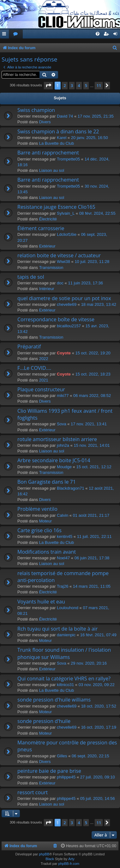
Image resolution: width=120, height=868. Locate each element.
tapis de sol (31, 277)
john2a (63, 445)
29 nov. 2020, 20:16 (89, 663)
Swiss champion (36, 110)
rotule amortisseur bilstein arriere (57, 439)
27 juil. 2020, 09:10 (98, 777)
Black (50, 859)
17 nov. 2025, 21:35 (96, 116)
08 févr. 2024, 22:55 (97, 213)
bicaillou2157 (69, 326)
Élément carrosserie (41, 228)
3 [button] (72, 85)
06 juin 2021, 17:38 (92, 558)
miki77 (63, 396)
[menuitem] (16, 34)
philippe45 (66, 777)
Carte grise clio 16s (39, 530)
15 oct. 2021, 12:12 (94, 467)
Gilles (62, 756)
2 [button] (65, 85)
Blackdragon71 (71, 488)
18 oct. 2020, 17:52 (99, 706)
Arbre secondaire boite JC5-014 (54, 460)
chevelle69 (67, 304)
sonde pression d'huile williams (54, 700)
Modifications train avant (47, 552)
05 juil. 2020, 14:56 (98, 798)
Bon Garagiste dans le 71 (47, 482)
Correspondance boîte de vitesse (56, 319)
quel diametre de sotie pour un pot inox (64, 298)
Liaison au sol (52, 170)
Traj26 (63, 586)
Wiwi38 (63, 262)
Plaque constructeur (41, 389)
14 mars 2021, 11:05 (92, 586)
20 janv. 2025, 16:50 (90, 138)
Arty (71, 859)
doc (60, 283)
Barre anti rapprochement (48, 153)
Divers (45, 122)
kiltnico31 (65, 685)
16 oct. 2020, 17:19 (99, 727)
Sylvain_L (66, 213)
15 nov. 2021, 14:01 (92, 445)
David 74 (65, 116)
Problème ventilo (37, 509)
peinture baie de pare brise (49, 771)
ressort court (33, 792)
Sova (62, 424)
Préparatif (29, 347)
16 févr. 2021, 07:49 (98, 635)
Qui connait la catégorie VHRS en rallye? (64, 679)
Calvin (63, 515)
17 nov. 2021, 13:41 (89, 424)
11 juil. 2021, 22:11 (94, 536)
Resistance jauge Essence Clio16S (56, 207)
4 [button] (79, 85)
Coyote (64, 353)
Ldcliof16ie (67, 234)
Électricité (48, 219)
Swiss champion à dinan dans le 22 (58, 131)
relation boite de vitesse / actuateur (59, 255)
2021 (44, 380)
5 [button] (86, 85)
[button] (48, 85)
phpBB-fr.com (69, 864)
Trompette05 (68, 159)
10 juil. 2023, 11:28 (92, 262)
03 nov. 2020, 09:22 (97, 685)
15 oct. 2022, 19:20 (93, 353)
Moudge (64, 467)
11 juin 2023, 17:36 (85, 283)
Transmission (51, 268)
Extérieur (47, 246)
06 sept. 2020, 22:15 (90, 756)
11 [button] (99, 85)
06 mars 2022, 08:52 (92, 396)
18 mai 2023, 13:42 (99, 304)
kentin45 (65, 536)
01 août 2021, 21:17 (91, 515)
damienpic (66, 635)
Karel (62, 138)
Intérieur (47, 289)
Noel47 (63, 558)
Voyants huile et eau (41, 602)
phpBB (44, 854)
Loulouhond (68, 608)
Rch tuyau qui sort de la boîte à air (57, 629)
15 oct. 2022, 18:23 (93, 374)
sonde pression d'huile (44, 721)
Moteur (45, 521)
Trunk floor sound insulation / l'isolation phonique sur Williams (64, 653)
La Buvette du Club (57, 143)
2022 (44, 359)
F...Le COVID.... (34, 368)
